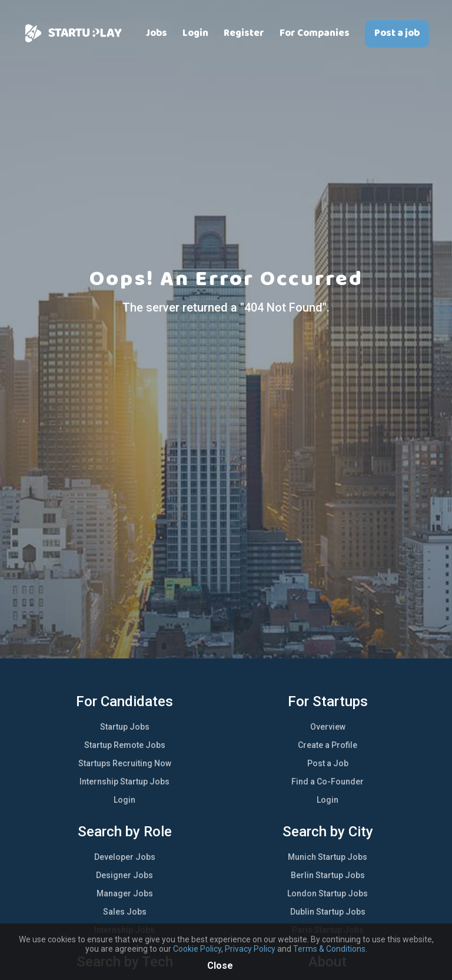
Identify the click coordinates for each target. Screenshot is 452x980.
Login (195, 33)
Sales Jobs (125, 912)
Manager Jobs (125, 893)
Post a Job (328, 763)
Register (244, 33)
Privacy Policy (250, 949)
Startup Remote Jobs (125, 745)
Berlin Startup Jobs (328, 875)
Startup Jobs (125, 727)
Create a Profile (328, 745)
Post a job (397, 33)
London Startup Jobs (328, 893)
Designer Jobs (124, 875)
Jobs (157, 33)
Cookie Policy (197, 949)
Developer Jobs (125, 857)
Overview (328, 727)
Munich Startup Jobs (328, 857)
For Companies (315, 33)
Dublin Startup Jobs (328, 912)
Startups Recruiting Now (125, 763)
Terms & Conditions (329, 949)
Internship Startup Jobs (124, 782)
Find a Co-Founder (328, 782)
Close (220, 966)
